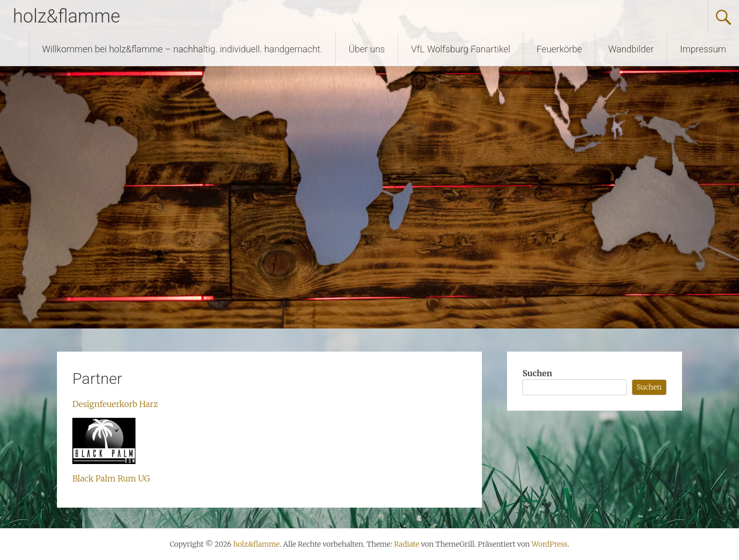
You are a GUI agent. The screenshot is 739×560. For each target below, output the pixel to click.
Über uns (366, 49)
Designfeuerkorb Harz (115, 404)
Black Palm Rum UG (111, 478)
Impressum (703, 49)
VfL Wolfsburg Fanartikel (461, 49)
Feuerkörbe (559, 49)
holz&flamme (66, 16)
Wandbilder (631, 49)
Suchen (537, 373)
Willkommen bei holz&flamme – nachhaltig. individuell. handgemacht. (182, 49)
